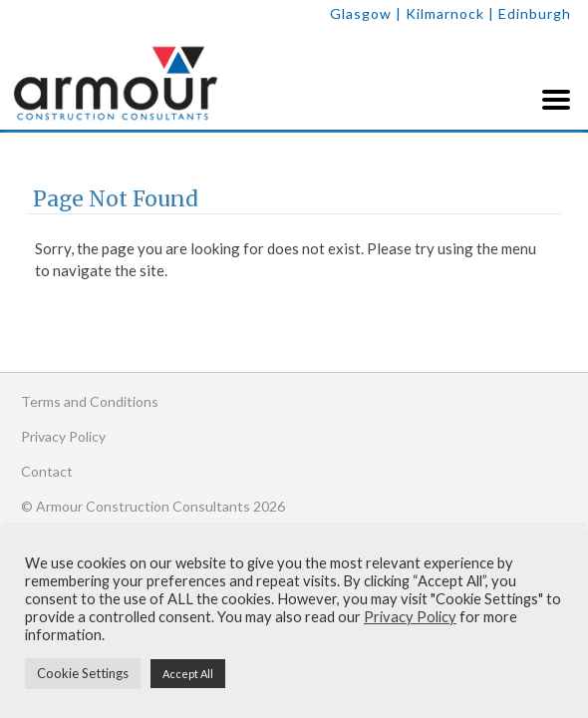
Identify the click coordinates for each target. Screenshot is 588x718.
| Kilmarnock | (447, 13)
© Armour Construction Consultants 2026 (153, 506)
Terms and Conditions (90, 401)
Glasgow (361, 13)
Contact (47, 471)
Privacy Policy (63, 436)
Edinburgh (535, 13)
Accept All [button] (188, 674)
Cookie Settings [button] (83, 673)
